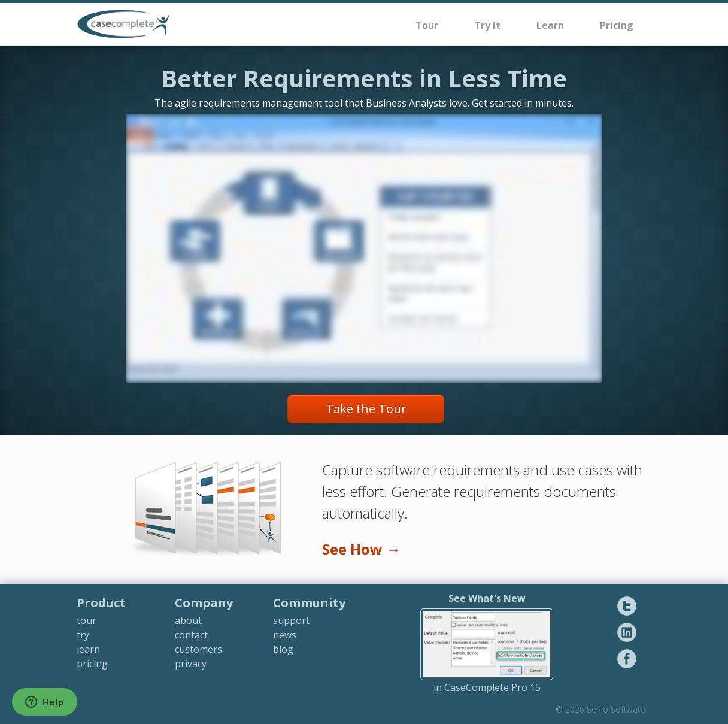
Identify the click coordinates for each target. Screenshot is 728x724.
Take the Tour (366, 409)
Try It (487, 25)
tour (87, 620)
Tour (427, 25)
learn (88, 649)
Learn (550, 25)
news (285, 635)
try (83, 635)
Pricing (617, 25)
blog (283, 649)
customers (198, 649)
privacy (191, 664)
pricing (92, 664)
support (291, 620)
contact (191, 635)
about (188, 620)
